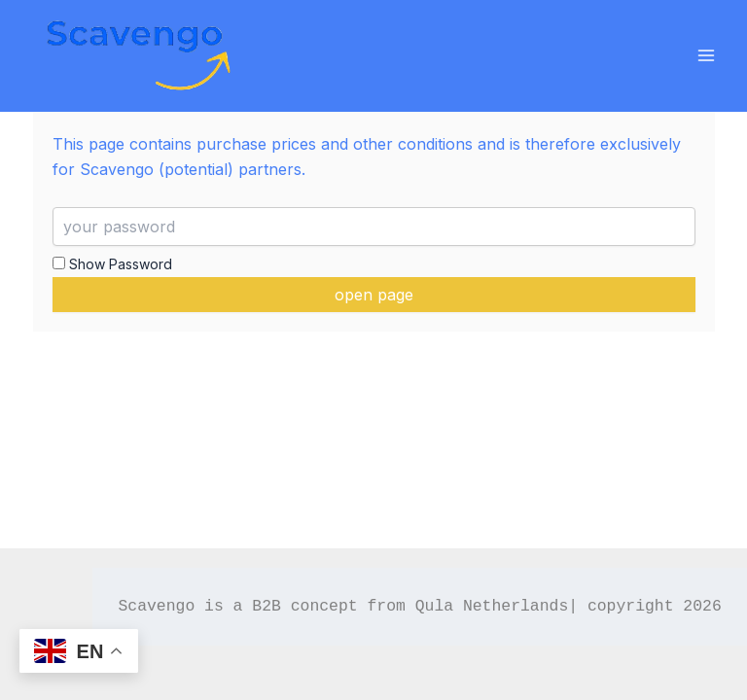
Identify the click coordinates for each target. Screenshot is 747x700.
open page (374, 295)
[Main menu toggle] (706, 56)
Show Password (112, 264)
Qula (434, 606)
